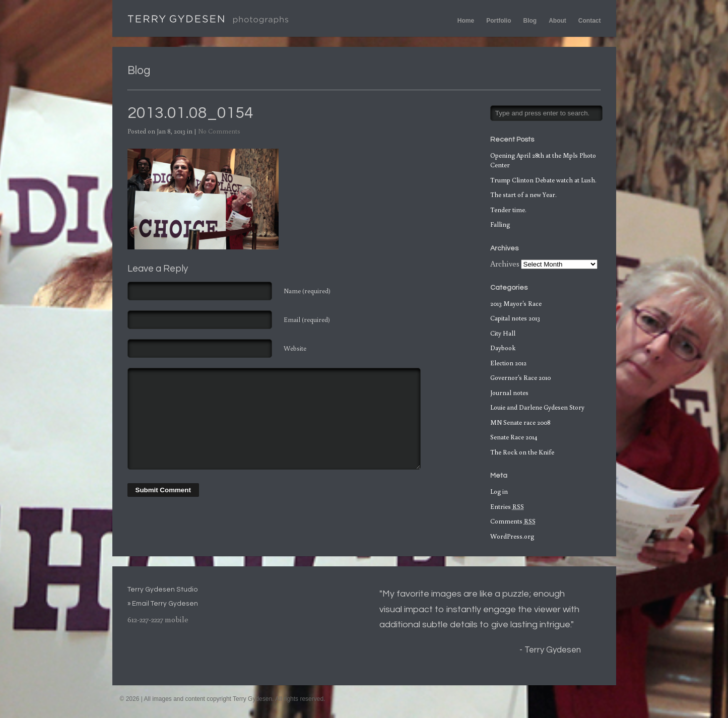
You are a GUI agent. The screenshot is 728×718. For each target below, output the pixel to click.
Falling (500, 224)
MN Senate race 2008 (520, 422)
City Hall (503, 333)
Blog (530, 21)
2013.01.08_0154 (190, 113)
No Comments (219, 131)
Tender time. (508, 210)
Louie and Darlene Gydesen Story (537, 407)
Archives (505, 264)
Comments (513, 521)
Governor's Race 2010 (520, 378)
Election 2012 (508, 363)
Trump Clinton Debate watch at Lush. (543, 180)
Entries (507, 507)
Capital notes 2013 (515, 318)
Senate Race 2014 (514, 437)
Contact (590, 21)
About (557, 21)
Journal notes (509, 393)
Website (295, 348)
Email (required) (307, 320)
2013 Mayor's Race (516, 304)
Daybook (503, 348)
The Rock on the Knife (522, 452)
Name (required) (307, 291)
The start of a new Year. (523, 195)
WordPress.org (512, 536)
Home (466, 21)
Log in (499, 492)
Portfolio (499, 21)
